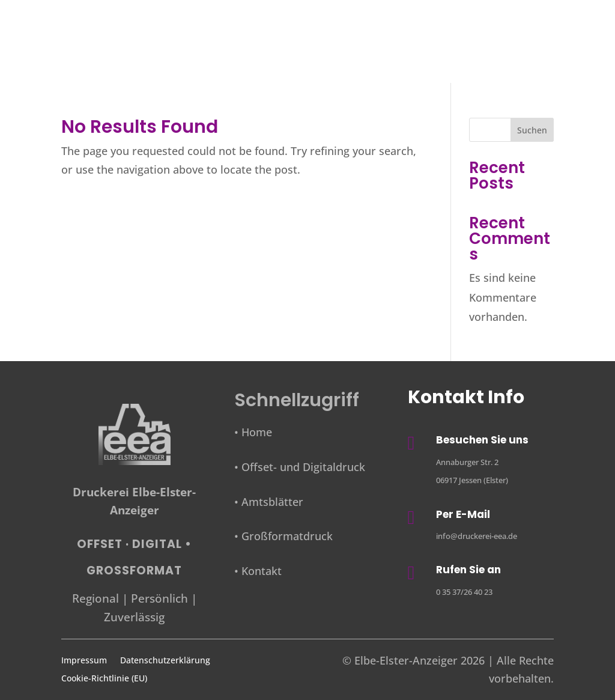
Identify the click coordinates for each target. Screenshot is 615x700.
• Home (253, 432)
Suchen (532, 130)
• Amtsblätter (269, 502)
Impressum (84, 661)
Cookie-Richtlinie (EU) (104, 679)
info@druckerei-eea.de (477, 536)
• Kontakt (258, 571)
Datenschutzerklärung (165, 661)
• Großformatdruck (283, 536)
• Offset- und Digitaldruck (300, 467)
